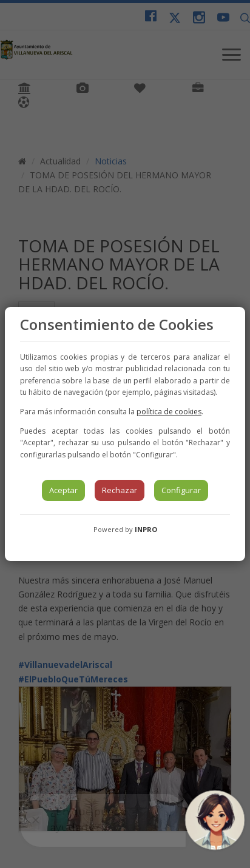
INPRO (146, 529)
